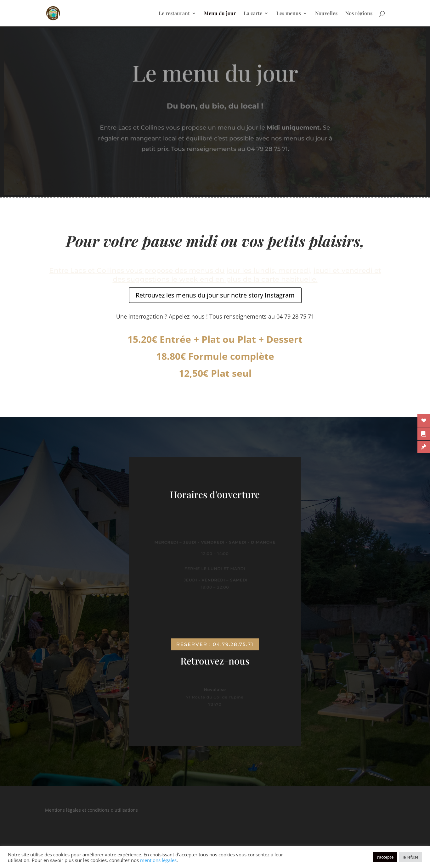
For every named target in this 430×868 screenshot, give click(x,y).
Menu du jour (220, 14)
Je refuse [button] (410, 857)
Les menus (289, 14)
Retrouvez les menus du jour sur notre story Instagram (215, 295)
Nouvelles (326, 14)
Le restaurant (174, 14)
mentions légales (158, 860)
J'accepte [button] (385, 857)
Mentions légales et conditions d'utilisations (91, 810)
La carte (253, 14)
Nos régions (359, 14)
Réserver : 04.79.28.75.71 (215, 644)
